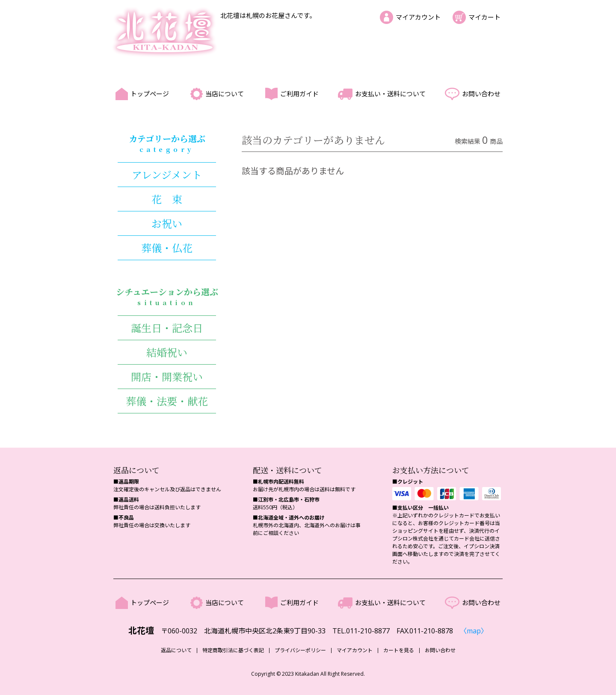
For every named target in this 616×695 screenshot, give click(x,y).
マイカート (484, 17)
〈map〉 (474, 631)
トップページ (150, 94)
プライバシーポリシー (300, 650)
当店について (225, 94)
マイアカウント (418, 17)
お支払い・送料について (390, 94)
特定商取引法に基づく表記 (233, 650)
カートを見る (399, 650)
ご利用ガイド (299, 94)
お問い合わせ (481, 94)
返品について (176, 650)
